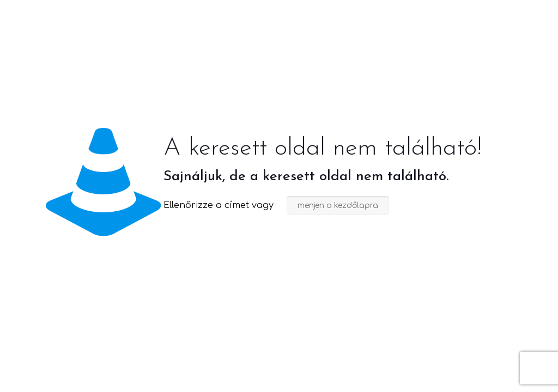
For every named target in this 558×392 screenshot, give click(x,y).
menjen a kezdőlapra (338, 206)
